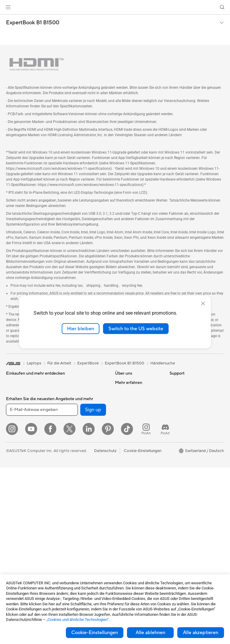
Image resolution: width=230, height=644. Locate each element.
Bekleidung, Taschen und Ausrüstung (81, 525)
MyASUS (123, 559)
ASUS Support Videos (135, 550)
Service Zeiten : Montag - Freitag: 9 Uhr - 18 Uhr (137, 529)
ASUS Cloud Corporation (138, 436)
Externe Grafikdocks (77, 427)
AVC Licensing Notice (189, 454)
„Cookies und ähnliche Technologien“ (78, 620)
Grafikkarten (17, 550)
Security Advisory (131, 541)
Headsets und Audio (77, 505)
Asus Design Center (187, 427)
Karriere (122, 391)
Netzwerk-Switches (77, 469)
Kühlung (67, 382)
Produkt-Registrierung (135, 495)
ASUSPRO (179, 436)
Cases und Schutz (75, 537)
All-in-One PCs (19, 482)
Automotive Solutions (189, 445)
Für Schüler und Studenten (29, 437)
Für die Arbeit (18, 419)
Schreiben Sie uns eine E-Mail (137, 507)
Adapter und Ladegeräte (81, 546)
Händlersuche (163, 363)
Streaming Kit (71, 514)
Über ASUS (125, 382)
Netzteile (67, 391)
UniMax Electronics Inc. (136, 445)
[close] (203, 303)
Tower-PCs (16, 491)
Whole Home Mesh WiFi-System (82, 457)
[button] (8, 7)
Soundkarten (71, 400)
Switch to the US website (136, 328)
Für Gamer (15, 446)
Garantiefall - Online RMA (137, 463)
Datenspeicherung (76, 418)
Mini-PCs (14, 518)
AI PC (175, 409)
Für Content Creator (24, 428)
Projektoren (16, 473)
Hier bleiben (81, 328)
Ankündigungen (129, 400)
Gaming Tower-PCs (23, 500)
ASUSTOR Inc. (128, 427)
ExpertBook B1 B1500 (33, 23)
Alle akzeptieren (201, 633)
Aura (174, 481)
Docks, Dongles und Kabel (83, 555)
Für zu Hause (17, 410)
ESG (173, 382)
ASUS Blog (179, 463)
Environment (181, 391)
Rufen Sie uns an (129, 518)
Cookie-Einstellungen (95, 633)
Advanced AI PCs (185, 418)
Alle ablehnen (150, 633)
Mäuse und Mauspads (78, 496)
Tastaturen (69, 487)
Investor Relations (131, 409)
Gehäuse (14, 559)
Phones (13, 392)
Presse (121, 418)
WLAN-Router (72, 446)
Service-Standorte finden (137, 486)
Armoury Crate (183, 472)
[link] (115, 7)
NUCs (11, 509)
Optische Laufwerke (77, 409)
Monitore (14, 464)
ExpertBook (88, 363)
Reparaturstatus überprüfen (129, 475)
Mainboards (17, 541)
